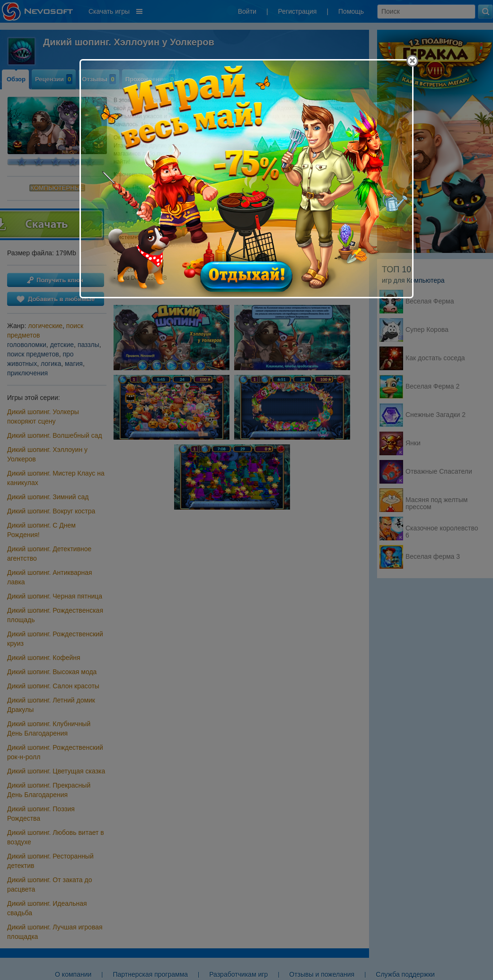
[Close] (412, 61)
